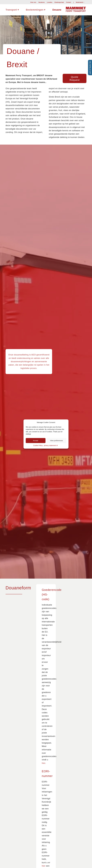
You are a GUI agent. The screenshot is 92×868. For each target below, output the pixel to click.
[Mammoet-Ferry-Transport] (76, 9)
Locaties (50, 2)
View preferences (56, 441)
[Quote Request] (75, 78)
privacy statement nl (51, 446)
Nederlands (79, 2)
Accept (36, 441)
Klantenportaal (59, 2)
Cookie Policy (38, 446)
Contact (69, 2)
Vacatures (41, 2)
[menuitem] (33, 2)
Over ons (33, 2)
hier (43, 763)
